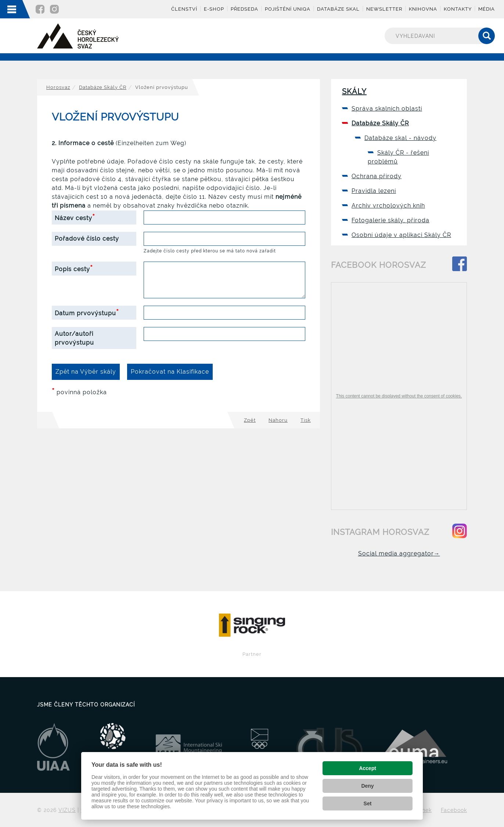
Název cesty (75, 217)
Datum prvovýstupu (87, 312)
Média (487, 9)
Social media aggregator (399, 553)
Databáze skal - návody (400, 138)
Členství (184, 9)
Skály (354, 91)
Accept (368, 768)
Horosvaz (58, 87)
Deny (367, 786)
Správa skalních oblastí (387, 109)
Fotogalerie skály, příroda (390, 220)
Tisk (306, 420)
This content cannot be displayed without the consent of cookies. (399, 396)
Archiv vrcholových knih (388, 206)
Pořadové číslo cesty (87, 239)
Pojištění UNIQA (288, 9)
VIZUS (67, 810)
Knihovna (423, 9)
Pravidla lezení (374, 191)
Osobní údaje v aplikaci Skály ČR (401, 235)
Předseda (244, 9)
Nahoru (278, 420)
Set (368, 803)
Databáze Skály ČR (103, 87)
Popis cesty (74, 268)
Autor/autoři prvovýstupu (74, 338)
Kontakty (458, 9)
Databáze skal (338, 9)
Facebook (454, 810)
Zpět (250, 420)
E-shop (214, 9)
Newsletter (384, 9)
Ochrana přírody (377, 176)
